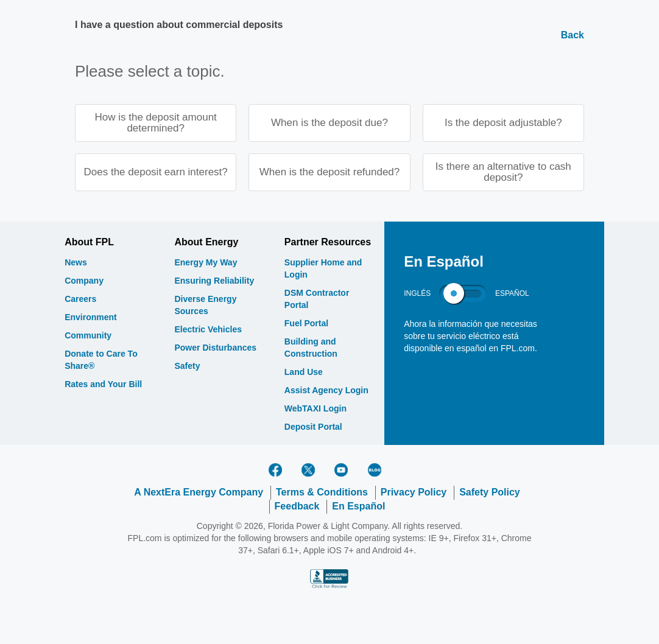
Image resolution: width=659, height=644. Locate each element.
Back (573, 35)
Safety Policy (490, 493)
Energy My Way (206, 264)
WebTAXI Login (315, 410)
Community (88, 337)
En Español (358, 507)
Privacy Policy (414, 493)
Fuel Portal (306, 324)
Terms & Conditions (322, 493)
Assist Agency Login (326, 391)
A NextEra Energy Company (199, 493)
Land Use (304, 373)
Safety (187, 367)
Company (84, 282)
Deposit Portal (313, 428)
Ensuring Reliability (214, 282)
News (76, 264)
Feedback (297, 507)
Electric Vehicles (208, 331)
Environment (91, 318)
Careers (80, 300)
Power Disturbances (215, 349)
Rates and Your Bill (103, 385)
